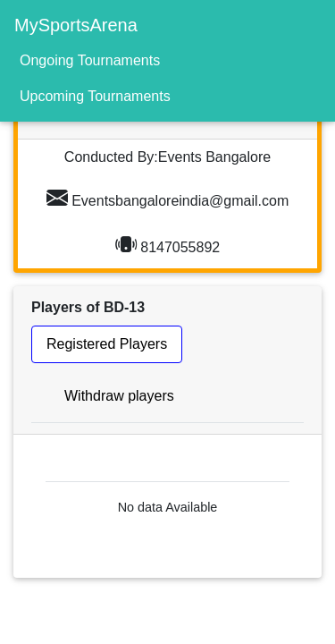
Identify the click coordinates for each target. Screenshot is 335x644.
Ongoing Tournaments (90, 60)
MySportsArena (76, 25)
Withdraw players (119, 396)
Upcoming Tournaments (95, 96)
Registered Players (107, 344)
